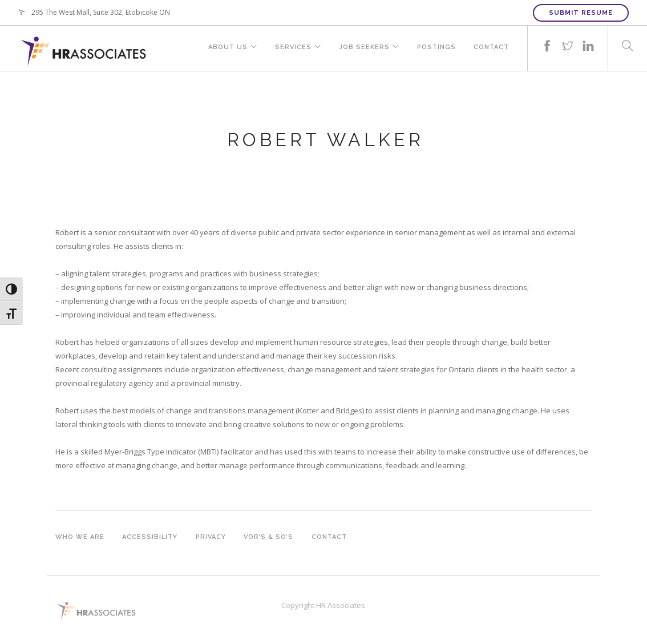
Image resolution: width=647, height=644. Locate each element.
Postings (436, 48)
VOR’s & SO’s (270, 537)
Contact (491, 48)
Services (290, 48)
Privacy (211, 537)
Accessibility (150, 537)
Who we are (80, 537)
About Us (224, 48)
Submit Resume (581, 13)
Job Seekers (363, 48)
